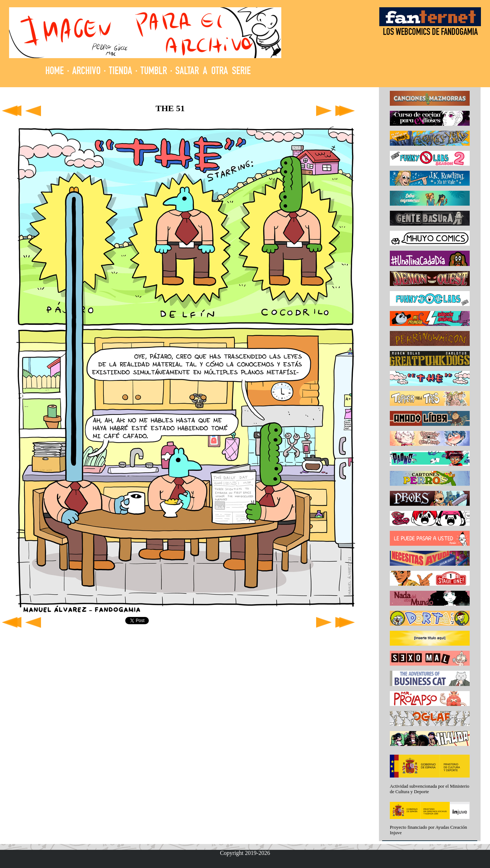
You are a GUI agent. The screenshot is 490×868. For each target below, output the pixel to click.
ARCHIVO (86, 72)
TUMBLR (154, 72)
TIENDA (121, 72)
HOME (55, 72)
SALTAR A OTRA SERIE (213, 72)
